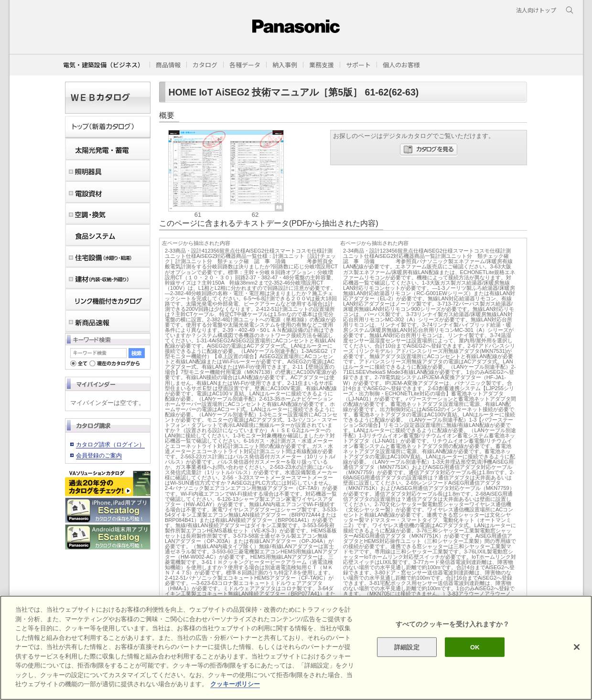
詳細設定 (407, 647)
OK (475, 647)
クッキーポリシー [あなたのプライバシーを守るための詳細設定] (235, 684)
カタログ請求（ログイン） (110, 445)
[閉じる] (577, 647)
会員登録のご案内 (99, 456)
